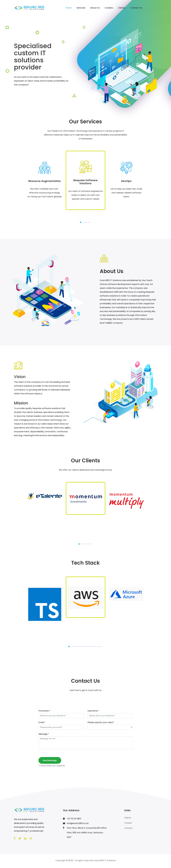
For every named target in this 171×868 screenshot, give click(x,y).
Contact (129, 828)
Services (81, 8)
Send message (50, 760)
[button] (81, 222)
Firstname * (44, 711)
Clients (122, 8)
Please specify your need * (101, 722)
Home (69, 8)
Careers (109, 8)
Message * (44, 734)
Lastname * (93, 711)
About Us (95, 8)
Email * (42, 722)
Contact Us (136, 8)
